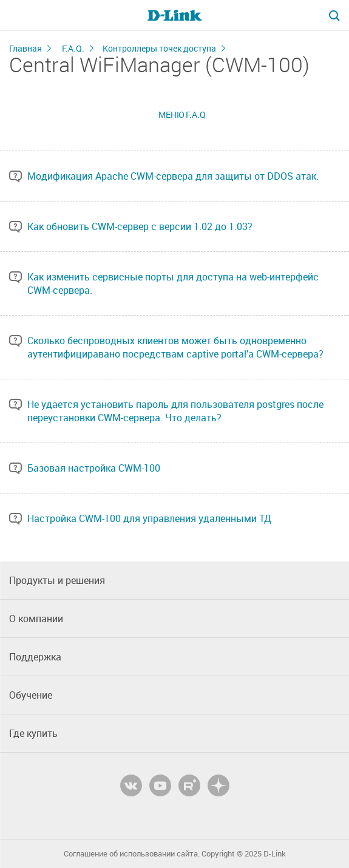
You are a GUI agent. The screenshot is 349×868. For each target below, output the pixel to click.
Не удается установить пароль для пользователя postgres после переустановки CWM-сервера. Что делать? (175, 411)
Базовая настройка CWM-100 (94, 468)
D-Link (275, 854)
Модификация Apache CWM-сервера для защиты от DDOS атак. (173, 176)
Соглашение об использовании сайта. (132, 854)
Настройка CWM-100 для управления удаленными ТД (149, 518)
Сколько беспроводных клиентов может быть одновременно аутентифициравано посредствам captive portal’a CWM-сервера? (175, 347)
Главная (25, 48)
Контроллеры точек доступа (159, 48)
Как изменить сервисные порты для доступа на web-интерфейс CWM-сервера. (173, 283)
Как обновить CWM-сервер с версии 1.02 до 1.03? (140, 226)
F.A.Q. (73, 48)
